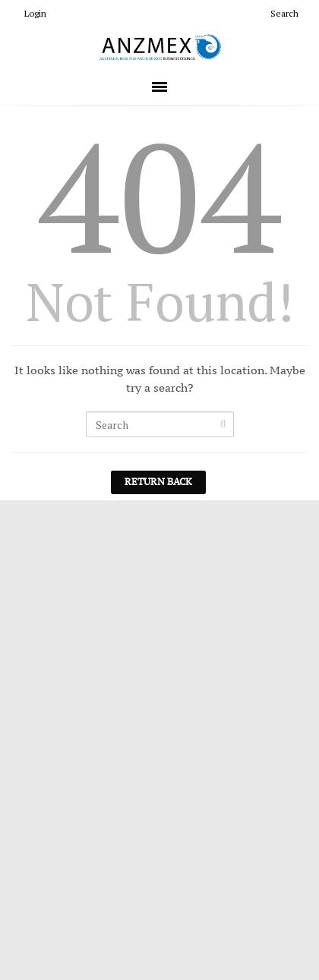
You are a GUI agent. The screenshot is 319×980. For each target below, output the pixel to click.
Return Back (158, 482)
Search (278, 13)
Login (29, 13)
